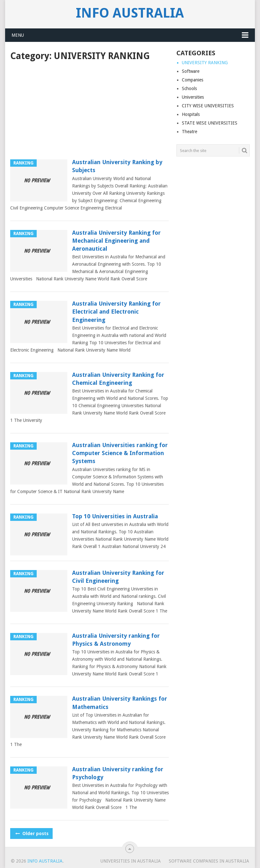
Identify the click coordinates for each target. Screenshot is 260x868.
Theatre (189, 132)
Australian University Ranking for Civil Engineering (118, 577)
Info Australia (130, 13)
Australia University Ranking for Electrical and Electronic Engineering (116, 312)
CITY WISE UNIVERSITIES (208, 106)
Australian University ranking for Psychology (118, 773)
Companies (193, 80)
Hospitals (191, 114)
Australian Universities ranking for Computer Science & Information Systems (120, 453)
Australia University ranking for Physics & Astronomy (116, 640)
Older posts (31, 834)
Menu (18, 35)
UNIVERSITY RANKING (205, 63)
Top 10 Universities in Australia (115, 516)
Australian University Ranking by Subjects (117, 166)
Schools (189, 88)
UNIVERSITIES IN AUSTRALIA (131, 861)
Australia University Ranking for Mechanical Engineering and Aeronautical (116, 241)
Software (191, 71)
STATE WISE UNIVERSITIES (210, 123)
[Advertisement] (89, 111)
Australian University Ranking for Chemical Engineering (118, 379)
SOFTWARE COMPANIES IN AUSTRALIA (209, 861)
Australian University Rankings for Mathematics (120, 703)
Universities (193, 97)
